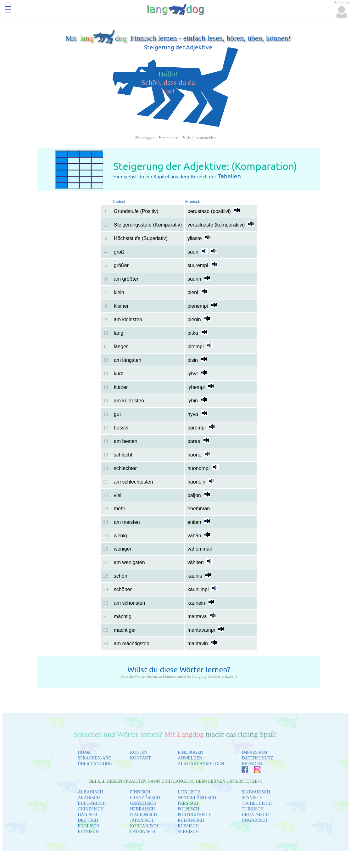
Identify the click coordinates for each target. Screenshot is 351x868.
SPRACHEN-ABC (95, 758)
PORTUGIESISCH (195, 815)
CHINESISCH (91, 809)
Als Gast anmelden (199, 138)
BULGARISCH (92, 803)
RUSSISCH (188, 826)
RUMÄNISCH (191, 820)
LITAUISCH (189, 792)
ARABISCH (89, 798)
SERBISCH (188, 832)
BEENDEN (252, 764)
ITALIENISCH (143, 815)
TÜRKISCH (253, 809)
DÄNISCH (87, 815)
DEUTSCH (88, 820)
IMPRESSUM (254, 752)
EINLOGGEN (190, 752)
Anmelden (168, 138)
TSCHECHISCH (257, 803)
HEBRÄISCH (142, 809)
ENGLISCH (89, 826)
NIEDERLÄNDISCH (197, 798)
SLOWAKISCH (256, 792)
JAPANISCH (142, 820)
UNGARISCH (254, 820)
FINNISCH (140, 792)
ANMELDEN (190, 758)
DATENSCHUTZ (257, 758)
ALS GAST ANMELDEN (201, 764)
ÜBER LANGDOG (95, 764)
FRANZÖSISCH (145, 798)
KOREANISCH (144, 826)
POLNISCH (188, 809)
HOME (84, 752)
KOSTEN (139, 752)
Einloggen (145, 138)
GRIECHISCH (143, 803)
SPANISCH (252, 798)
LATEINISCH (143, 832)
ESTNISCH (88, 832)
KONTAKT (140, 758)
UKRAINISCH (255, 815)
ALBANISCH (90, 792)
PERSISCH (188, 803)
